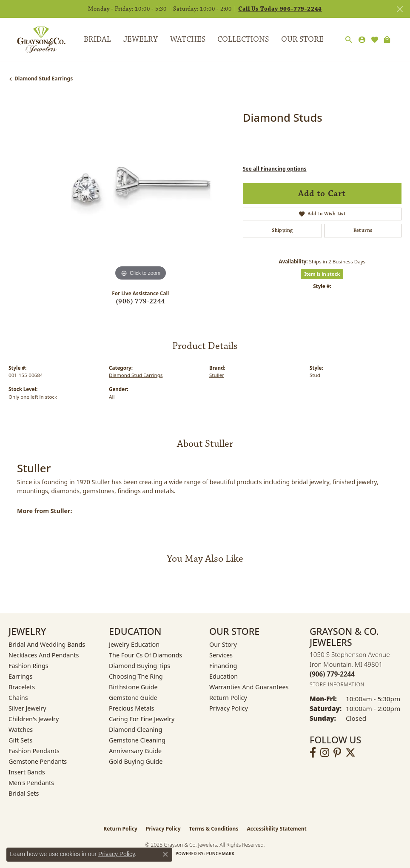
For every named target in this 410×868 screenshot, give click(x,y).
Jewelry (141, 39)
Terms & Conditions (214, 829)
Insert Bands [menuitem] (27, 772)
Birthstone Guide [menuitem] (133, 687)
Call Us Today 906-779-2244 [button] (280, 9)
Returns (363, 230)
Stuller (217, 375)
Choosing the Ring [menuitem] (136, 676)
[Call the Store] (332, 674)
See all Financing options (275, 169)
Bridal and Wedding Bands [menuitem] (47, 644)
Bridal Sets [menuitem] (24, 793)
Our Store (302, 39)
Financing (223, 666)
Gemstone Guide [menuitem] (133, 698)
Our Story (223, 644)
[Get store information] (337, 684)
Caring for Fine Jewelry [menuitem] (142, 719)
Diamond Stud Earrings (44, 79)
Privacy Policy (229, 708)
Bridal (97, 39)
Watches (188, 39)
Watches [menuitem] (21, 730)
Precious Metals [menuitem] (131, 708)
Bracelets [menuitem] (22, 687)
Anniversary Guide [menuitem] (135, 751)
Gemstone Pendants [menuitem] (38, 761)
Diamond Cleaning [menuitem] (135, 730)
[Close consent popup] (165, 854)
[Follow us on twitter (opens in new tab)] (350, 753)
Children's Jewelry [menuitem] (34, 719)
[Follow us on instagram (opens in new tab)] (325, 753)
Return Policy (228, 698)
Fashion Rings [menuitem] (28, 666)
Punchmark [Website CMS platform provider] (221, 854)
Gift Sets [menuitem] (20, 740)
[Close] (400, 9)
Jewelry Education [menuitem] (134, 644)
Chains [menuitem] (18, 698)
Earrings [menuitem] (20, 676)
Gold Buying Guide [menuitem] (136, 761)
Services (221, 655)
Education (224, 676)
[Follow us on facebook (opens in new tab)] (313, 753)
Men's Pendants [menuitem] (31, 783)
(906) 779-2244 (141, 301)
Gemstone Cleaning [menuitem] (137, 740)
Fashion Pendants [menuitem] (34, 751)
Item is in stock (322, 274)
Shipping (282, 230)
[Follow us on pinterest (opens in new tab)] (337, 753)
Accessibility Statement (276, 829)
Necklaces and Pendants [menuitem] (44, 655)
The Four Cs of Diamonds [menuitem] (145, 655)
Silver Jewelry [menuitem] (27, 708)
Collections (243, 39)
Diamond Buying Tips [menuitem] (140, 666)
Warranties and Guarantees (249, 687)
